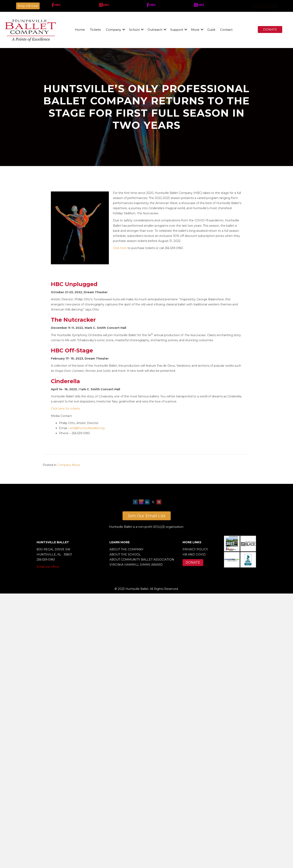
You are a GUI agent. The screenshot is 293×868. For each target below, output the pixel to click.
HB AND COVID (194, 554)
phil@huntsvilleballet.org (87, 428)
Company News (69, 465)
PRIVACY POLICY (195, 549)
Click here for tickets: (66, 409)
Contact (226, 30)
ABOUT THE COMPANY (126, 549)
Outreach (155, 30)
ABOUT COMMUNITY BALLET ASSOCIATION (142, 560)
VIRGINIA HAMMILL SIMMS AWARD (136, 565)
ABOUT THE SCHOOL (125, 554)
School (134, 30)
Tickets (95, 30)
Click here (120, 248)
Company (113, 30)
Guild (211, 30)
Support (177, 30)
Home (80, 30)
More (195, 30)
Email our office (48, 567)
